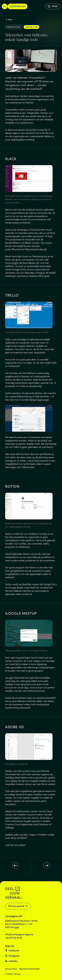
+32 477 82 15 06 (14, 938)
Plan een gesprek (18, 906)
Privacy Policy (11, 969)
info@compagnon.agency (19, 934)
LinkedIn (11, 961)
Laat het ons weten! (15, 845)
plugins (15, 263)
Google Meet (12, 678)
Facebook (12, 950)
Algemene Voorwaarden (29, 969)
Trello (8, 339)
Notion (9, 534)
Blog (9, 19)
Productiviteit (14, 27)
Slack (8, 209)
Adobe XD (16, 781)
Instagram (12, 956)
